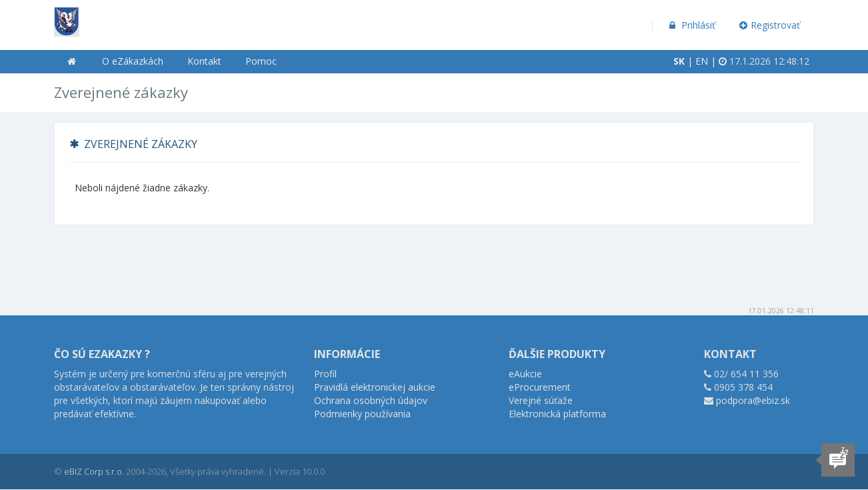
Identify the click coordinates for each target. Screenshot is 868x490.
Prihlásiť (691, 25)
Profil (325, 374)
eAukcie (525, 374)
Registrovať (770, 25)
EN (702, 61)
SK (679, 61)
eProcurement (540, 387)
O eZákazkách (133, 61)
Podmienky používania (362, 414)
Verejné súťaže (541, 400)
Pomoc (261, 61)
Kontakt (204, 61)
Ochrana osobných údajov (371, 400)
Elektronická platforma (557, 414)
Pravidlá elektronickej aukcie (375, 387)
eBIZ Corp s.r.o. (94, 471)
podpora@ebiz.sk (753, 400)
